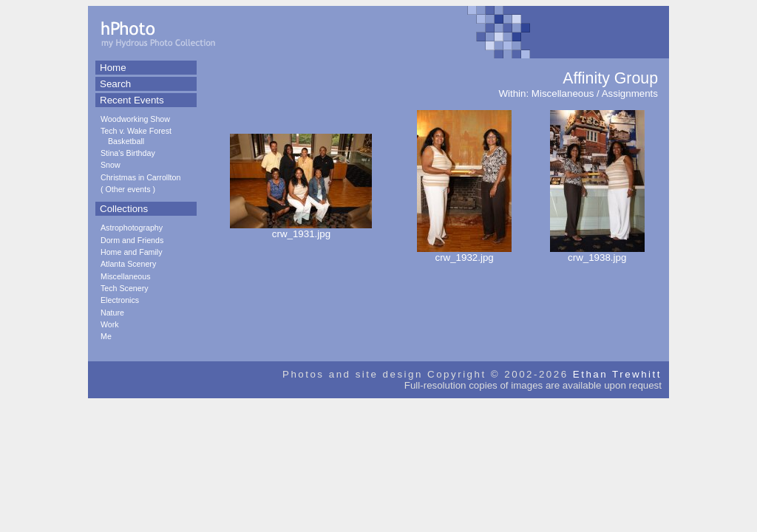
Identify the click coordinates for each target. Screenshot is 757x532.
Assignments (630, 93)
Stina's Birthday (128, 153)
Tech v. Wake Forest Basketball (136, 136)
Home (113, 68)
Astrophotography (132, 228)
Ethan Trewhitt (617, 374)
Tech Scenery (125, 288)
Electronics (120, 300)
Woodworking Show (135, 119)
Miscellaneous (126, 276)
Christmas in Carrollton (140, 177)
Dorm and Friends (132, 240)
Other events (128, 189)
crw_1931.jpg (301, 229)
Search (115, 84)
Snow (111, 165)
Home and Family (132, 252)
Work (110, 324)
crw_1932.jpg (464, 253)
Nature (112, 313)
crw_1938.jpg (597, 253)
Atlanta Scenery (128, 264)
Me (106, 336)
